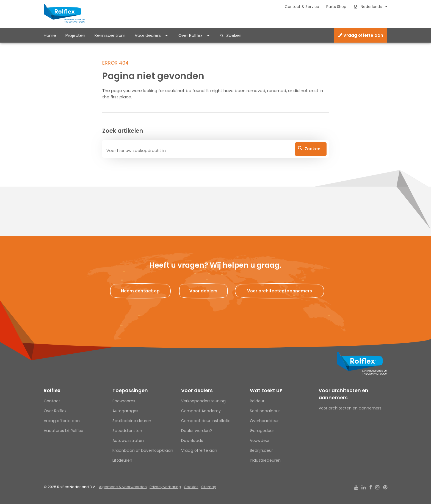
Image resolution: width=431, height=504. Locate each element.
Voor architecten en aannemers (343, 394)
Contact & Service (302, 7)
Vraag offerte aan (361, 35)
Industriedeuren (265, 460)
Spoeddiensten (127, 431)
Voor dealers (148, 35)
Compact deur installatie (206, 421)
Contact (52, 401)
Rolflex (52, 391)
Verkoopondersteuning (203, 401)
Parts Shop (336, 7)
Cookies (191, 487)
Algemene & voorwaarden (123, 487)
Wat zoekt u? (266, 391)
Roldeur (257, 401)
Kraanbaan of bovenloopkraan (143, 450)
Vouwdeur (260, 441)
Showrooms (124, 401)
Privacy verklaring (165, 487)
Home (50, 35)
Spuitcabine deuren (132, 421)
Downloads (192, 441)
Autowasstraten (128, 441)
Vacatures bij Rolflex (63, 431)
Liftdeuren (122, 460)
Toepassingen (130, 391)
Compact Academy (201, 411)
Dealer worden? (197, 431)
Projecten (75, 35)
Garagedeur (262, 431)
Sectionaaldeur (265, 411)
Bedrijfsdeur (261, 450)
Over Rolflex (190, 35)
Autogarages (125, 411)
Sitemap (209, 487)
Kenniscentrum (110, 35)
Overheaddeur (264, 421)
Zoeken (234, 35)
